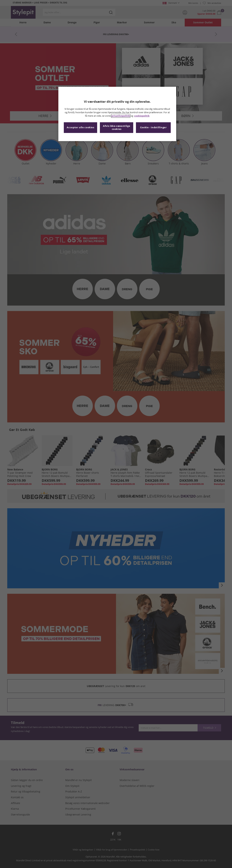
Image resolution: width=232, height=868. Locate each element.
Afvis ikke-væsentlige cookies (117, 128)
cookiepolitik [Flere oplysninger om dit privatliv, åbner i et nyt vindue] (142, 116)
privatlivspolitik (121, 116)
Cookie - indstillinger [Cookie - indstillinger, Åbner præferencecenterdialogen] (153, 127)
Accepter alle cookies (80, 127)
